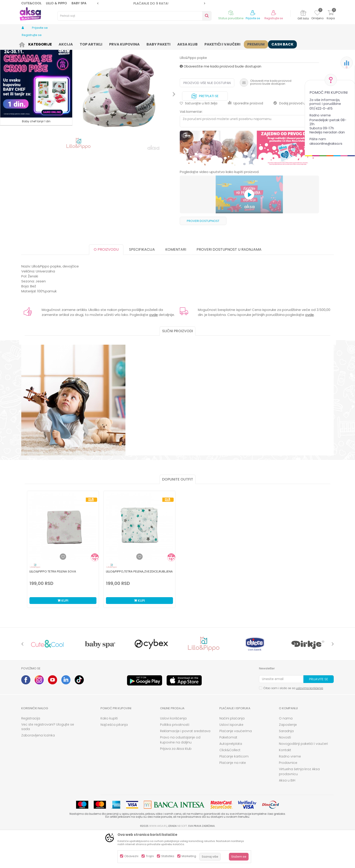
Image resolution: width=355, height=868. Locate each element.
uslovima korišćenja (309, 723)
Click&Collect (230, 785)
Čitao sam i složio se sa (293, 723)
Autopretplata (231, 779)
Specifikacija (142, 285)
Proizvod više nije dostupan (207, 118)
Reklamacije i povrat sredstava (185, 766)
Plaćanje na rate (233, 798)
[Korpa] (331, 16)
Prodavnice (288, 798)
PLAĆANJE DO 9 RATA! (151, 3)
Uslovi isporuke (231, 760)
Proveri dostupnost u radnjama (229, 285)
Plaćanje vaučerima (236, 766)
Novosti (285, 772)
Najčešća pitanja (114, 760)
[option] (151, 3)
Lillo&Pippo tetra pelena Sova (53, 607)
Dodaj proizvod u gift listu (296, 138)
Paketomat (228, 772)
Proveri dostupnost (203, 256)
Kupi (63, 636)
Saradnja (286, 766)
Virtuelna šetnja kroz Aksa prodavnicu (299, 807)
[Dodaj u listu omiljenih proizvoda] (63, 592)
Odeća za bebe (71, 44)
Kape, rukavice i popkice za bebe (107, 44)
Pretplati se (205, 130)
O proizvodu (106, 285)
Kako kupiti (109, 753)
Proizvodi (38, 44)
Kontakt (285, 785)
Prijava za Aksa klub (176, 784)
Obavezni (131, 856)
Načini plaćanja (232, 753)
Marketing (189, 856)
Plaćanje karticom (234, 791)
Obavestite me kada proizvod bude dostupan (221, 101)
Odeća (52, 44)
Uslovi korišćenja (173, 753)
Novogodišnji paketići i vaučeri (303, 779)
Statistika (168, 856)
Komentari (176, 285)
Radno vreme (290, 791)
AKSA (25, 44)
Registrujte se (274, 18)
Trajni (150, 856)
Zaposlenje (288, 760)
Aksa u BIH (287, 815)
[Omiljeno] (317, 14)
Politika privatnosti (175, 760)
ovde (154, 350)
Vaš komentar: (191, 147)
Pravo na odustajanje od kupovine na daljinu (180, 775)
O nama (286, 753)
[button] (134, 16)
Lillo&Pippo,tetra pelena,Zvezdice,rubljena (139, 607)
